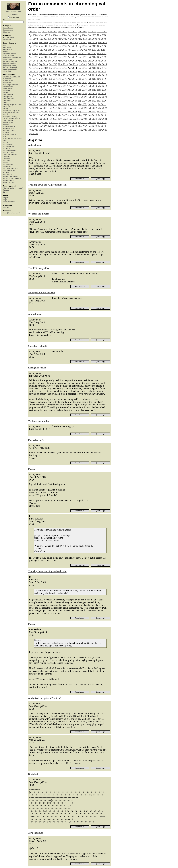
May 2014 (43, 68)
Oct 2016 (92, 79)
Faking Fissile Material (11, 113)
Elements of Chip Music (12, 111)
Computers (7, 101)
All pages (6, 32)
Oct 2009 (53, 42)
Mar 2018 (102, 86)
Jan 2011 (43, 50)
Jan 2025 (43, 126)
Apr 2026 (33, 133)
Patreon (6, 190)
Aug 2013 (33, 64)
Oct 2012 (92, 57)
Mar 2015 (62, 72)
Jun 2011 (92, 50)
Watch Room (8, 174)
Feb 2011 (52, 50)
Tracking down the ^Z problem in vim (47, 185)
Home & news (8, 28)
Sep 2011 (43, 53)
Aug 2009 (33, 42)
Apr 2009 (72, 39)
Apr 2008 (33, 35)
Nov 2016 (102, 79)
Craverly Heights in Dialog (12, 105)
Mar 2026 (102, 130)
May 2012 (43, 57)
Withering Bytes (9, 180)
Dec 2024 (33, 126)
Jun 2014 (53, 68)
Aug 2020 (72, 101)
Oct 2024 (92, 123)
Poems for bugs (9, 152)
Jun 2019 (93, 93)
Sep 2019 (43, 97)
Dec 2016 (33, 82)
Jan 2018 (83, 86)
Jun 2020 (53, 101)
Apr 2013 (72, 61)
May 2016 (43, 79)
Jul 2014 (63, 68)
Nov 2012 (102, 57)
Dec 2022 (33, 115)
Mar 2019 (62, 93)
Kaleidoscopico (9, 129)
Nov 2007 (63, 32)
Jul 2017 (102, 82)
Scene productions (10, 63)
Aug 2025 (33, 130)
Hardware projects (10, 53)
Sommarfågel (8, 164)
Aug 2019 (33, 97)
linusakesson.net (14, 12)
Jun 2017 (93, 82)
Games (6, 51)
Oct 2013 (53, 64)
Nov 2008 (102, 35)
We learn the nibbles (10, 176)
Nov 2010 (102, 46)
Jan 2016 (83, 75)
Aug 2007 (43, 32)
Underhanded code (10, 69)
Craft (5, 103)
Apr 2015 (72, 72)
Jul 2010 (63, 46)
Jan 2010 (83, 42)
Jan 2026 (83, 130)
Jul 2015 (102, 72)
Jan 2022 (83, 108)
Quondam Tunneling (10, 154)
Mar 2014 (102, 64)
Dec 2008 (33, 39)
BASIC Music (8, 89)
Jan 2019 (43, 93)
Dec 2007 (73, 32)
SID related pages (10, 65)
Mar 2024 (102, 119)
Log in (5, 200)
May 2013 (83, 61)
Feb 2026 (92, 130)
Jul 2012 (63, 57)
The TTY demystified (39, 268)
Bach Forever (8, 87)
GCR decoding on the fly (12, 119)
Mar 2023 (62, 115)
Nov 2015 (63, 75)
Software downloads (10, 67)
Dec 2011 (73, 53)
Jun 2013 (93, 61)
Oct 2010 (92, 46)
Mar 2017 (62, 82)
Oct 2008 (92, 35)
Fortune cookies (9, 37)
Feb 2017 (52, 82)
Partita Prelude (8, 147)
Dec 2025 (73, 130)
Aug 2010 (72, 46)
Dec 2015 (73, 75)
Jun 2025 (93, 126)
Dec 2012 (33, 61)
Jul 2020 (63, 101)
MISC (5, 137)
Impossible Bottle (9, 127)
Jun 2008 (53, 35)
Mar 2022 (102, 108)
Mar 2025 (62, 126)
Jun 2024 (53, 123)
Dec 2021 (73, 108)
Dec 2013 (73, 64)
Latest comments (9, 202)
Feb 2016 (92, 75)
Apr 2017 (72, 82)
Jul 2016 (63, 79)
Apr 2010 (33, 46)
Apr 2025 (72, 126)
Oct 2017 (53, 86)
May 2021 (83, 104)
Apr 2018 (33, 90)
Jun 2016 (53, 79)
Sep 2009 (43, 42)
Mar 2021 (62, 104)
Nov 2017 (63, 86)
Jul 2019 (102, 93)
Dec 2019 (73, 97)
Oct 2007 (53, 32)
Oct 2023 (53, 119)
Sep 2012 (82, 57)
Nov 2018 (102, 90)
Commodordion (9, 99)
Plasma (32, 469)
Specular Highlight (38, 346)
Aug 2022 (72, 112)
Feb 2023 (52, 115)
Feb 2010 (92, 42)
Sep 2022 (82, 112)
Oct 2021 (53, 108)
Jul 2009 (102, 39)
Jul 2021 (102, 104)
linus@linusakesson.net (12, 213)
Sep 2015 (43, 75)
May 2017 (83, 82)
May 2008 (43, 35)
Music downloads (9, 55)
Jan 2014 (83, 64)
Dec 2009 (73, 42)
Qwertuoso (7, 158)
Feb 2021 (52, 104)
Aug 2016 (72, 79)
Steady (6, 192)
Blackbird (6, 91)
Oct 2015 (53, 75)
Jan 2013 (43, 61)
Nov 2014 (102, 68)
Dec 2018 (33, 93)
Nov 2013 (63, 64)
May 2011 (82, 50)
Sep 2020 (82, 101)
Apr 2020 (33, 101)
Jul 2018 (63, 90)
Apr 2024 (33, 123)
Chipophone (7, 49)
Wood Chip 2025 (9, 182)
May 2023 (83, 115)
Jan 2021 (43, 104)
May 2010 (43, 46)
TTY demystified (9, 170)
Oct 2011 (53, 53)
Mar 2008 (102, 32)
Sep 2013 (43, 64)
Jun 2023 (93, 115)
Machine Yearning (9, 135)
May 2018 (43, 90)
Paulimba (6, 148)
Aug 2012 (72, 57)
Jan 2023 (43, 115)
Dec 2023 (73, 119)
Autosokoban (8, 83)
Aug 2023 (33, 119)
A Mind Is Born (8, 81)
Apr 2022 (33, 112)
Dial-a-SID (7, 107)
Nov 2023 (63, 119)
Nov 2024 (102, 123)
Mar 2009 (62, 39)
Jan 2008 (83, 32)
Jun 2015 (93, 72)
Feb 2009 (52, 39)
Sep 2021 (43, 108)
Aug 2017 (33, 86)
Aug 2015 (33, 75)
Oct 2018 (92, 90)
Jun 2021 (93, 104)
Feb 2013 (52, 61)
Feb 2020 (92, 97)
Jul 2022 (63, 112)
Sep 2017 (43, 86)
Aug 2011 (33, 53)
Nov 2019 (63, 97)
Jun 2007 (33, 32)
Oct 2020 (92, 101)
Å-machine (7, 79)
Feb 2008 (92, 32)
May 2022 (43, 112)
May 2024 (43, 123)
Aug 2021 (33, 108)
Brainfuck (33, 774)
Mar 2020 (102, 97)
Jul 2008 (63, 35)
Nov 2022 (102, 112)
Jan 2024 (83, 119)
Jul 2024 (63, 123)
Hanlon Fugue (8, 123)
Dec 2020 (33, 104)
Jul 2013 (102, 61)
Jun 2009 (93, 39)
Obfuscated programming (12, 57)
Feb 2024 (92, 119)
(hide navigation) (14, 14)
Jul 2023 (102, 115)
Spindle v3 (7, 166)
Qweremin (7, 156)
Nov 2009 (63, 42)
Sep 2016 (82, 79)
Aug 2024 (72, 123)
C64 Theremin (8, 95)
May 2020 (43, 101)
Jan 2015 (43, 72)
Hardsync (7, 125)
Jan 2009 (43, 39)
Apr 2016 (33, 79)
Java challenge (36, 833)
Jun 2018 (53, 90)
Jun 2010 (53, 46)
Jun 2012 (53, 57)
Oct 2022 (92, 112)
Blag (5, 45)
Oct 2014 (92, 68)
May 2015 (83, 72)
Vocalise (6, 172)
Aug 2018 (72, 90)
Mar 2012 (102, 53)
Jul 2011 (101, 50)
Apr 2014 (33, 68)
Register (6, 198)
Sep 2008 (82, 35)
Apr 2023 (72, 115)
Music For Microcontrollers (12, 139)
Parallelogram (8, 145)
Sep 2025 (43, 130)
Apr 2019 (72, 93)
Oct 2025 (53, 130)
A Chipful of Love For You (41, 293)
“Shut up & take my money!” (13, 188)
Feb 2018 (92, 86)
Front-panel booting (10, 117)
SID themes (7, 39)
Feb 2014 (92, 64)
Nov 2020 (102, 101)
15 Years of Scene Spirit (12, 77)
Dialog (5, 109)
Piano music (8, 59)
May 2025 (83, 126)
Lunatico (6, 133)
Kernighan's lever (9, 131)
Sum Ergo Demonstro (11, 168)
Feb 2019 (52, 93)
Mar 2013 (62, 61)
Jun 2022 (53, 112)
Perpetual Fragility (10, 150)
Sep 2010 (82, 46)
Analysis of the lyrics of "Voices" (45, 698)
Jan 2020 (83, 97)
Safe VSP (7, 160)
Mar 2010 (102, 42)
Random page (8, 30)
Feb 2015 (52, 72)
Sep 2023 (43, 119)
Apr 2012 (33, 57)
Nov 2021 (63, 108)
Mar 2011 (62, 50)
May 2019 (83, 93)
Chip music (7, 47)
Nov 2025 (63, 130)
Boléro (5, 93)
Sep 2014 (82, 68)
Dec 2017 (73, 86)
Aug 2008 (72, 35)
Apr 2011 (72, 50)
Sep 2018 (82, 90)
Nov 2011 (63, 53)
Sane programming (10, 61)
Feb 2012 (92, 53)
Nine (5, 141)
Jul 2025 (102, 126)
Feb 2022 (92, 108)
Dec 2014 (33, 72)
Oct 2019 (53, 97)
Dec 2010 (33, 50)
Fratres (6, 115)
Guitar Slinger (8, 121)
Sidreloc (6, 162)
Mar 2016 (102, 75)
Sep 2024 (82, 123)
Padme (6, 143)
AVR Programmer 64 (10, 85)
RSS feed (7, 207)
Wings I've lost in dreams (12, 178)
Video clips (7, 71)
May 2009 (83, 39)
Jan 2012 (82, 53)
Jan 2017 (43, 82)
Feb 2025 (52, 126)
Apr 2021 (72, 104)
